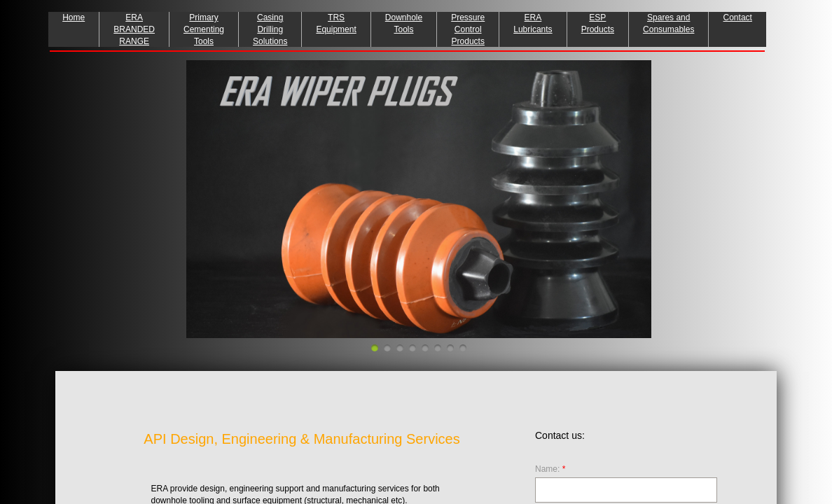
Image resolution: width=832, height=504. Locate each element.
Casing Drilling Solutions (270, 29)
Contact (738, 17)
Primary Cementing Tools (204, 29)
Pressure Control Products (468, 29)
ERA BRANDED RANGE (134, 29)
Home (74, 17)
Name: (550, 469)
